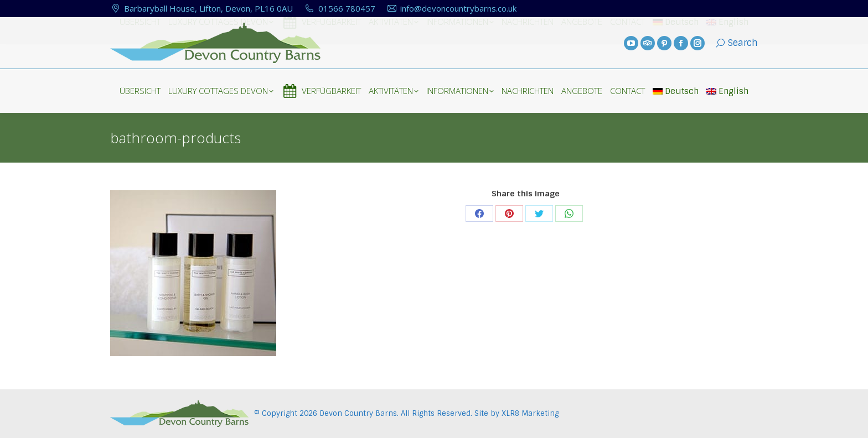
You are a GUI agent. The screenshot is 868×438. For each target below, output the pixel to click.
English (727, 91)
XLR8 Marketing (530, 413)
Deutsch (676, 91)
